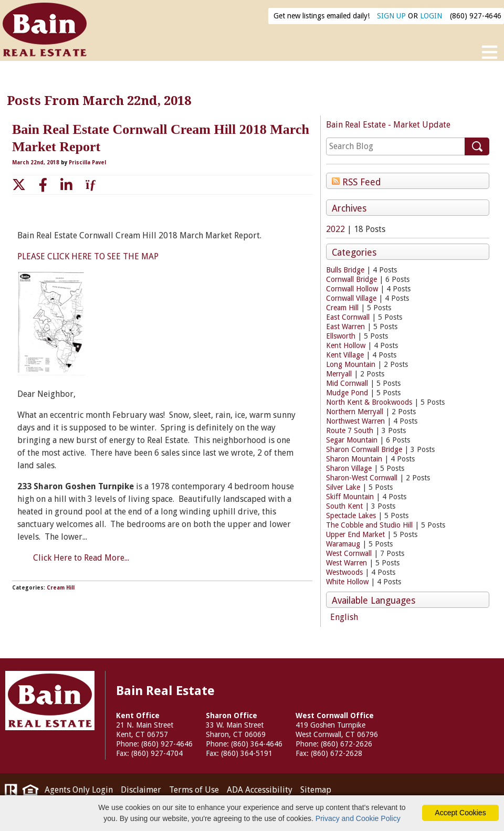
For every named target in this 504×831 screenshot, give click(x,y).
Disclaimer (141, 790)
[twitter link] (19, 185)
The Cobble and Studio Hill (369, 525)
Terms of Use (194, 790)
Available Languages (374, 601)
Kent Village (345, 355)
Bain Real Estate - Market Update (388, 125)
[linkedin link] (66, 185)
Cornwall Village (351, 298)
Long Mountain (351, 364)
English (344, 617)
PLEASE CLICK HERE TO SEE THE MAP (88, 256)
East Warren (345, 327)
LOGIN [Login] (431, 16)
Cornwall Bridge (351, 279)
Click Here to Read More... (81, 558)
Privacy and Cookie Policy (358, 818)
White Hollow (347, 582)
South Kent (344, 506)
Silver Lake (343, 487)
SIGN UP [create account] (391, 16)
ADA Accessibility (260, 790)
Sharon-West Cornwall (362, 478)
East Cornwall (348, 317)
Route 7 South (350, 430)
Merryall (339, 374)
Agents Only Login (79, 790)
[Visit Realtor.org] (11, 792)
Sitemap (316, 790)
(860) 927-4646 (476, 16)
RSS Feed (356, 182)
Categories (354, 253)
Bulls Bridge (345, 270)
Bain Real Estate (50, 701)
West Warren (346, 563)
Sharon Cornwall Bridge (364, 449)
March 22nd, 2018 (36, 162)
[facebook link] (43, 185)
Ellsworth (341, 336)
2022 (335, 229)
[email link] (93, 185)
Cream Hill (342, 308)
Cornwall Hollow (352, 289)
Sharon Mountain (354, 459)
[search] (395, 146)
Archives (349, 208)
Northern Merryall (355, 412)
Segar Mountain (352, 440)
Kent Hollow (346, 345)
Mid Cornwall (347, 383)
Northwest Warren (355, 421)
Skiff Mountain (350, 497)
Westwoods (344, 572)
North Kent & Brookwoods (369, 402)
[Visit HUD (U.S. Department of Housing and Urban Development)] (30, 792)
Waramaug (343, 544)
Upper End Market (355, 534)
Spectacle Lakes (351, 516)
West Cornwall (349, 553)
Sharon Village (349, 468)
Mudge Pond (347, 393)
